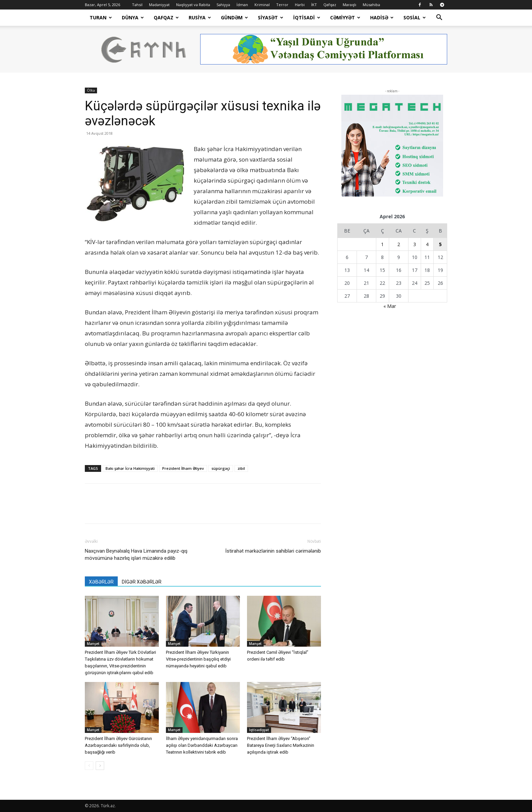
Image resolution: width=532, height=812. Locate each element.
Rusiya (200, 17)
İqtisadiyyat (259, 730)
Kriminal (262, 5)
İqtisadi (307, 17)
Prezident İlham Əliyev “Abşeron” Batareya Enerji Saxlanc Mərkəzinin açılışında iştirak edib (281, 745)
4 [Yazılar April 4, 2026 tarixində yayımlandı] (427, 244)
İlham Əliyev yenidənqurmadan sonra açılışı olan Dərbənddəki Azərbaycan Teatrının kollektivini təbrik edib (202, 745)
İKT (314, 5)
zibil (241, 468)
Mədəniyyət (159, 5)
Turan (101, 17)
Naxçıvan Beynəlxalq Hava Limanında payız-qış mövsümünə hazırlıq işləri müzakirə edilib (136, 555)
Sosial (415, 17)
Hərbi (300, 5)
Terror (282, 5)
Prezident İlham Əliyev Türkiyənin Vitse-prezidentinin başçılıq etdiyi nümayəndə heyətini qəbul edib (198, 659)
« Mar (390, 306)
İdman (242, 5)
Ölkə (91, 90)
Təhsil (137, 5)
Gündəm (234, 17)
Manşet (93, 644)
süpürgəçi (221, 468)
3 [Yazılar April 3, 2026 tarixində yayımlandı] (415, 244)
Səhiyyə (223, 5)
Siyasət (271, 17)
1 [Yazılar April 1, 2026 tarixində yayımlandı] (382, 244)
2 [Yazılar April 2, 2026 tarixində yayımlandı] (399, 244)
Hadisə (382, 17)
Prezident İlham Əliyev (183, 468)
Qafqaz (330, 5)
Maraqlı (349, 5)
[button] (439, 18)
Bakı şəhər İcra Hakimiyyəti (130, 468)
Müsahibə (371, 5)
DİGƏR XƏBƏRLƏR (142, 582)
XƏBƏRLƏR (101, 582)
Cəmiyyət (345, 17)
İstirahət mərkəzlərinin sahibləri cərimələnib (273, 551)
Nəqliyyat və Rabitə (193, 5)
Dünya (133, 17)
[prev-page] (89, 766)
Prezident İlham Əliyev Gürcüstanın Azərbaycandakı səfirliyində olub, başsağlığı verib (118, 745)
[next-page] (100, 766)
